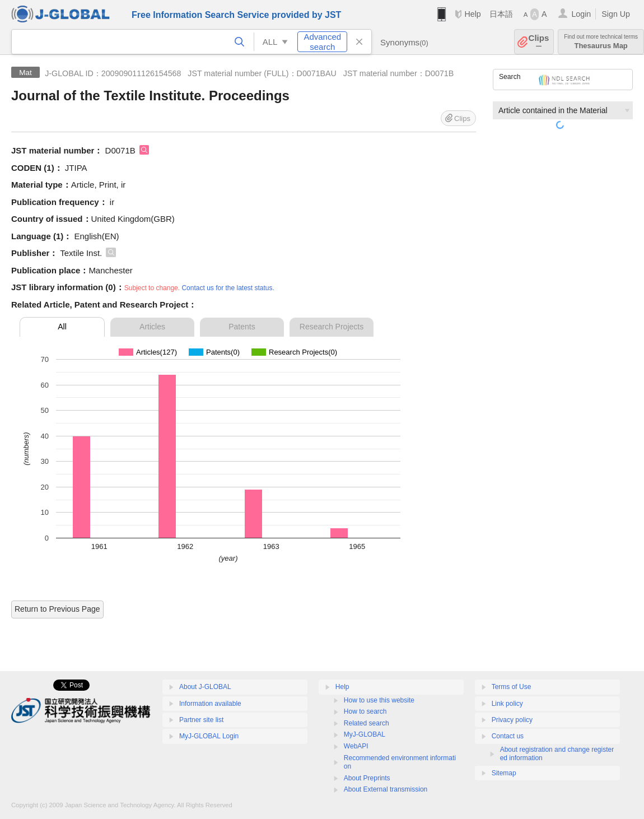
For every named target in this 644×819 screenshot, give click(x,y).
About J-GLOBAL (205, 687)
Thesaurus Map (601, 42)
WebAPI (356, 746)
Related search (367, 723)
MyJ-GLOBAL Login (209, 736)
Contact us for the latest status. (228, 288)
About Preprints (367, 778)
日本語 (501, 14)
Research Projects (332, 327)
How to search (365, 711)
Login (581, 14)
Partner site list (201, 720)
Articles (152, 327)
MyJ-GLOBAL (365, 734)
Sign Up (616, 14)
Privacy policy (512, 720)
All (62, 327)
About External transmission (386, 789)
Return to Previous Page (57, 609)
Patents (242, 327)
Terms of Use (512, 687)
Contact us (508, 736)
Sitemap (504, 773)
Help (472, 14)
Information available (210, 704)
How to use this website (379, 700)
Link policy (507, 704)
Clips (539, 42)
